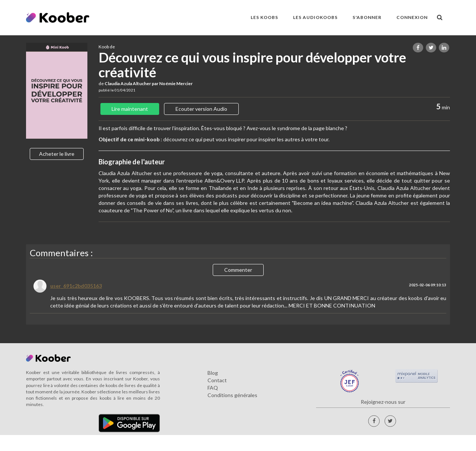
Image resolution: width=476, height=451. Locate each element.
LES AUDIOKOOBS (315, 17)
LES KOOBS (264, 17)
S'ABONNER (367, 17)
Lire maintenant (130, 109)
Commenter (238, 270)
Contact (217, 380)
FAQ (213, 388)
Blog (213, 373)
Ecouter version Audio (201, 109)
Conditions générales (232, 395)
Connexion (412, 17)
